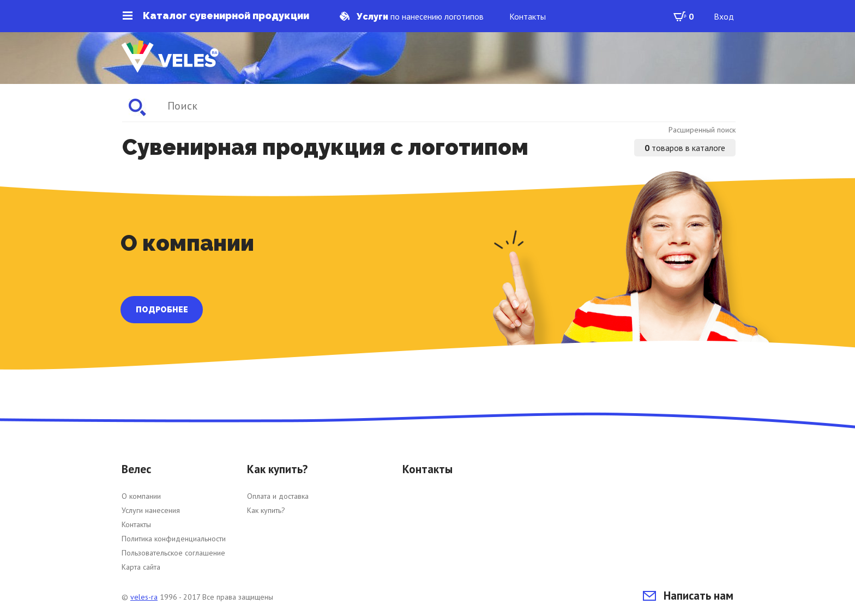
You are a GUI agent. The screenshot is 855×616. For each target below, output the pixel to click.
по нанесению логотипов (412, 17)
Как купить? (266, 510)
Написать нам (688, 596)
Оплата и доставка (278, 496)
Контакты (528, 16)
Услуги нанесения (151, 510)
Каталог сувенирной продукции (216, 16)
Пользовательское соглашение (173, 553)
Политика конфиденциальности (174, 539)
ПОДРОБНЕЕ (162, 310)
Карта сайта (141, 567)
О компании (141, 496)
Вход (724, 16)
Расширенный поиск (702, 130)
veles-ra (144, 597)
